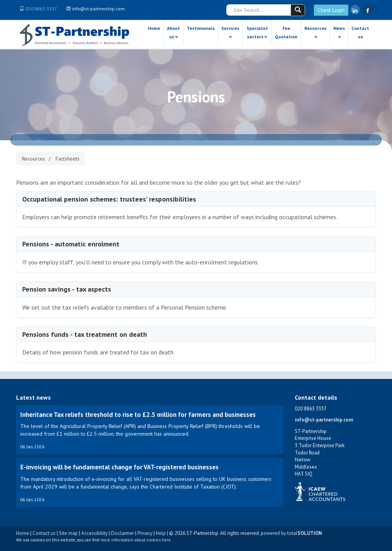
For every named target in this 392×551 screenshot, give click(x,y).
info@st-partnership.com (98, 9)
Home (154, 28)
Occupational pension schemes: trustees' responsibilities (109, 199)
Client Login (331, 10)
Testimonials (201, 28)
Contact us (360, 32)
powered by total (291, 533)
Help (161, 533)
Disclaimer (122, 533)
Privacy (145, 533)
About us (173, 32)
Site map (68, 533)
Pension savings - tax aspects (67, 289)
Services (230, 32)
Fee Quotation (286, 32)
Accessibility (94, 533)
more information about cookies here (136, 540)
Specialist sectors (257, 32)
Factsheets (68, 159)
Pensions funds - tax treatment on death (85, 334)
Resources (315, 32)
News (339, 32)
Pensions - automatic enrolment (71, 244)
